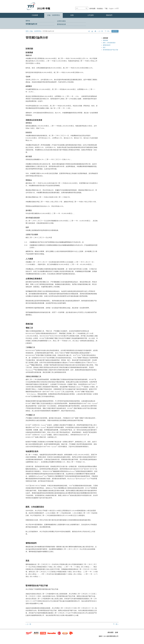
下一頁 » (107, 31)
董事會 (28, 21)
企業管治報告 (61, 21)
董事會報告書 (61, 24)
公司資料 (91, 15)
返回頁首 (115, 31)
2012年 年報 (44, 8)
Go (87, 8)
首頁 (27, 31)
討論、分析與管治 (53, 15)
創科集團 (92, 9)
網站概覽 (111, 632)
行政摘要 (35, 15)
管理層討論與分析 (31, 24)
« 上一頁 (100, 31)
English (111, 8)
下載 (106, 9)
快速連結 (100, 9)
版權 (117, 632)
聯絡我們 (109, 15)
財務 (72, 15)
